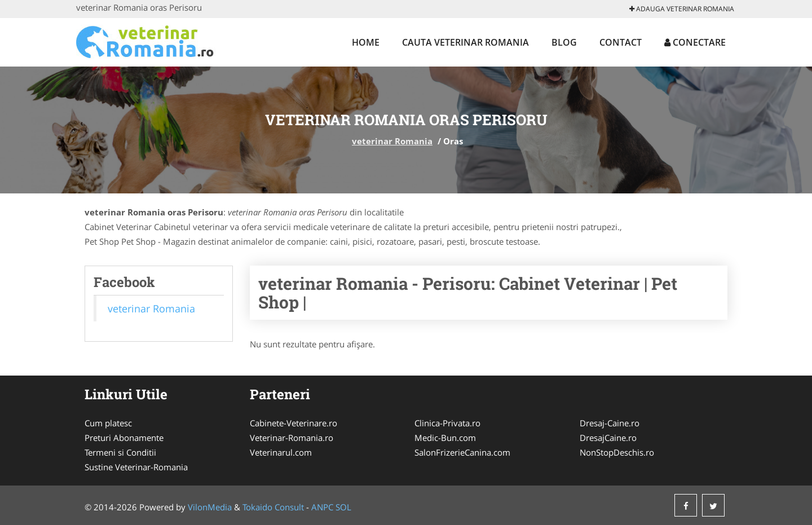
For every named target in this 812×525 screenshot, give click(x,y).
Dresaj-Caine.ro (610, 423)
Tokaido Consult (273, 507)
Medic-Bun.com (445, 438)
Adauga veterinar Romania (682, 9)
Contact (621, 42)
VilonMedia (210, 507)
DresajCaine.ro (608, 438)
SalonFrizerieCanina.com (462, 452)
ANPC (322, 507)
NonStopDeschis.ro (617, 452)
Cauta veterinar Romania (465, 42)
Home (366, 42)
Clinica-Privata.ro (447, 423)
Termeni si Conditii (120, 452)
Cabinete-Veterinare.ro (294, 423)
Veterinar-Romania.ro (292, 438)
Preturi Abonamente (124, 438)
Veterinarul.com (281, 452)
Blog (564, 42)
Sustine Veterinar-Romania (136, 467)
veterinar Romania (392, 141)
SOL (343, 507)
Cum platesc (108, 423)
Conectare (695, 42)
